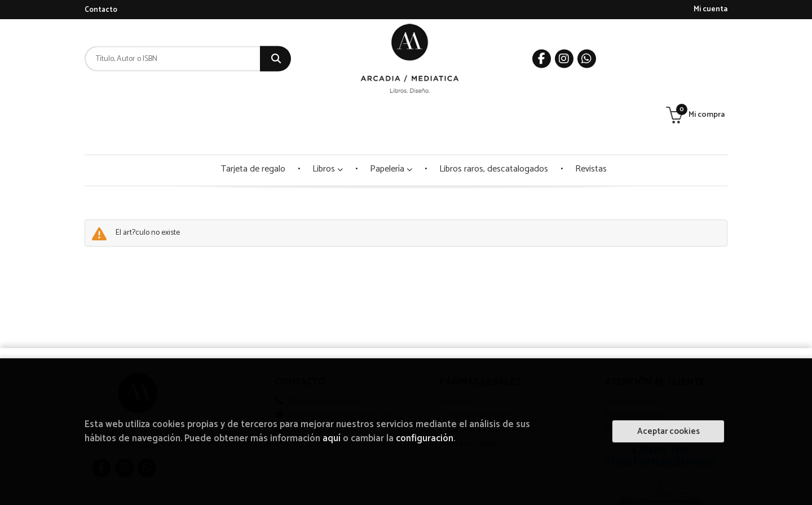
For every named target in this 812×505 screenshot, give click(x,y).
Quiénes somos (631, 345)
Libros (328, 113)
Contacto (101, 10)
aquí (332, 439)
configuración (425, 439)
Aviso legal (457, 345)
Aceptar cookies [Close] (668, 431)
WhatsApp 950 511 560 (324, 345)
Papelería (391, 113)
